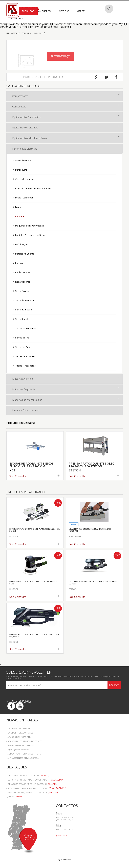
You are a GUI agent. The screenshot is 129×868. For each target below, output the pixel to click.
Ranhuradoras (21, 273)
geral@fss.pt (62, 835)
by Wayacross (64, 860)
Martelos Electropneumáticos (29, 235)
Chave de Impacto (23, 179)
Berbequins (20, 170)
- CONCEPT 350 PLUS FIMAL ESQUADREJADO (36, 780)
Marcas (81, 11)
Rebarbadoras (21, 282)
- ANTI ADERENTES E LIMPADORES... (23, 758)
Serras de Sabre (22, 347)
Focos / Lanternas (23, 198)
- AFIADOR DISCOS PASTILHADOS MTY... (25, 741)
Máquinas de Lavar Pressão (28, 226)
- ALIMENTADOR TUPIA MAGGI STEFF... (24, 754)
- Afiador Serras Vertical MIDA (20, 745)
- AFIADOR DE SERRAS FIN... (19, 737)
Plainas (18, 263)
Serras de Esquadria (24, 329)
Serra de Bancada (23, 301)
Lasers (17, 207)
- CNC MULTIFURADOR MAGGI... (21, 733)
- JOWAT (15, 797)
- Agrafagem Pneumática (18, 750)
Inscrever (114, 685)
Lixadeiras (38, 33)
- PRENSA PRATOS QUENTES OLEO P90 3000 (32, 792)
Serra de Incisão (22, 310)
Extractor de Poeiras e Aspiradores (32, 189)
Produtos (28, 11)
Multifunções (20, 245)
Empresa (47, 11)
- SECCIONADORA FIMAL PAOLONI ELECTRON (36, 788)
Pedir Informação (60, 56)
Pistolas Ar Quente (23, 254)
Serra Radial (20, 319)
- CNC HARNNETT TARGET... (19, 729)
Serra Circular (21, 291)
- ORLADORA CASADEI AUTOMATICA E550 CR (32, 784)
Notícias (64, 11)
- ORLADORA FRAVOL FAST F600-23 (28, 776)
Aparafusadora (22, 161)
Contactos (17, 18)
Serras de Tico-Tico (23, 357)
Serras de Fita (21, 338)
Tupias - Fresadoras (24, 366)
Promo (58, 503)
